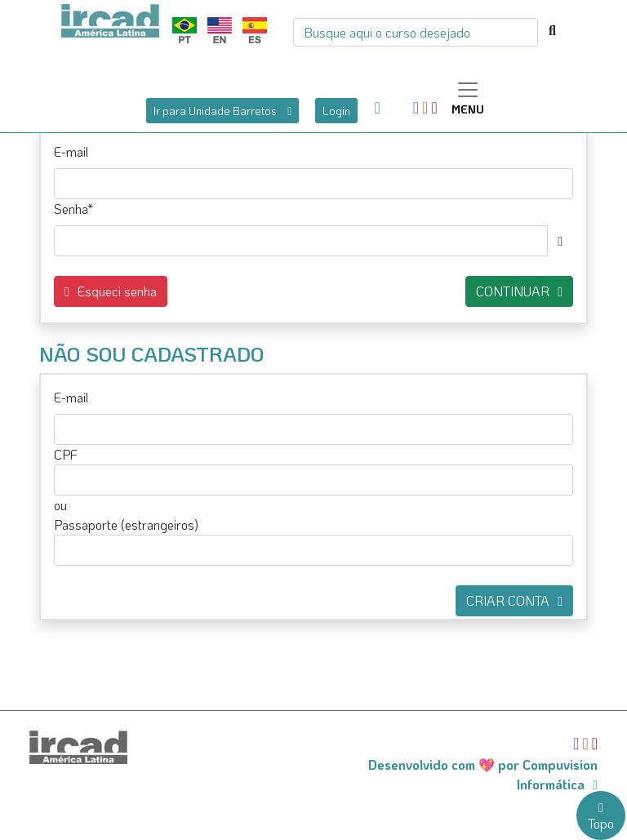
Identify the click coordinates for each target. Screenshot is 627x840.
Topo (601, 817)
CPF (66, 454)
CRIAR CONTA (514, 600)
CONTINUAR (519, 291)
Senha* (73, 209)
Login (336, 111)
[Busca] (416, 32)
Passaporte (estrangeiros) (126, 524)
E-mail (71, 151)
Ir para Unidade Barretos (222, 111)
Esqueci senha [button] (111, 291)
